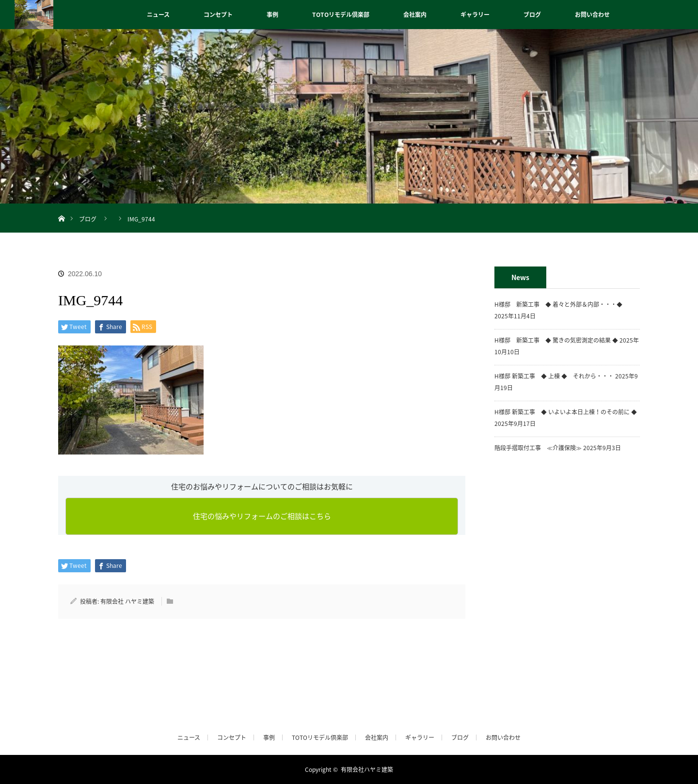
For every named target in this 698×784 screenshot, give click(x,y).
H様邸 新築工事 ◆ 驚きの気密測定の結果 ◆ (556, 340)
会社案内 (415, 15)
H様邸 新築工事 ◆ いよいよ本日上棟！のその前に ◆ (566, 412)
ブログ (532, 15)
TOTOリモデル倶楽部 (341, 15)
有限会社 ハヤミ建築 (127, 601)
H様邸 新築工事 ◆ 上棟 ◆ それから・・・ (554, 376)
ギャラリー (475, 15)
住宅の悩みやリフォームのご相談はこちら (262, 516)
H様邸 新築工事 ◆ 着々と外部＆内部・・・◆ (561, 304)
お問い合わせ (592, 15)
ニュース (158, 15)
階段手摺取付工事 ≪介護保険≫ (538, 448)
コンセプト (218, 15)
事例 (272, 15)
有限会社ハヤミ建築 (367, 769)
